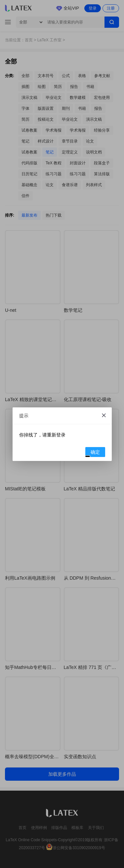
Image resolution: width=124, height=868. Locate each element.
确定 (93, 453)
